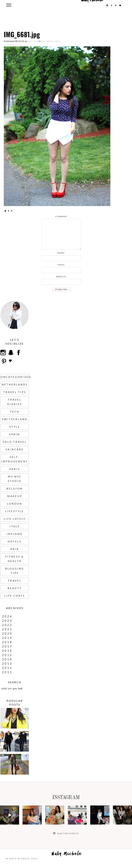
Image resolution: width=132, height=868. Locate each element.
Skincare (15, 449)
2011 (7, 672)
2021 (7, 629)
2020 (7, 634)
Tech (15, 412)
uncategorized (15, 377)
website (61, 277)
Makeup (15, 496)
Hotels (15, 541)
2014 (7, 659)
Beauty (15, 588)
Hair (15, 549)
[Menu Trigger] (9, 5)
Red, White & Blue (51, 41)
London (15, 504)
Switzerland (15, 419)
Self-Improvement (15, 459)
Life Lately (15, 519)
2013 (7, 664)
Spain (15, 434)
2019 (7, 638)
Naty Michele (67, 854)
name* (61, 253)
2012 (7, 668)
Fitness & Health (15, 559)
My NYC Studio (15, 479)
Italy (15, 526)
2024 (7, 616)
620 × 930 (33, 41)
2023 (7, 621)
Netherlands (15, 384)
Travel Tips (15, 392)
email (61, 265)
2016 (7, 651)
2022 (7, 625)
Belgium (15, 489)
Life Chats (15, 596)
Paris (15, 469)
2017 (7, 646)
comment (61, 216)
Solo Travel (15, 442)
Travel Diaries (15, 402)
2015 (7, 655)
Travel (15, 581)
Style (15, 427)
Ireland (15, 534)
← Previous (10, 45)
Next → (21, 45)
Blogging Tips (15, 571)
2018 (7, 642)
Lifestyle (15, 511)
